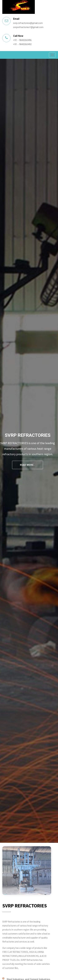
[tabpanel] (29, 451)
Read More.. (28, 465)
